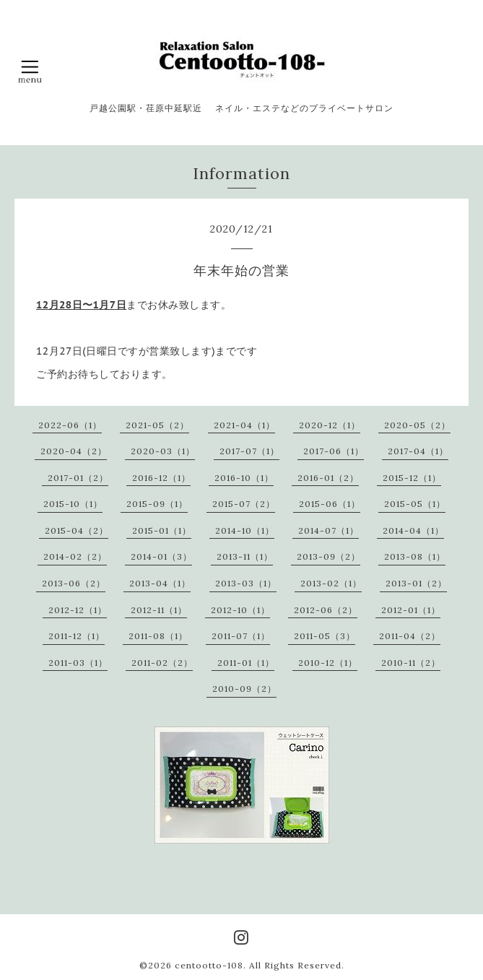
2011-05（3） (325, 636)
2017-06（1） (334, 451)
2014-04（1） (413, 530)
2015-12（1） (412, 478)
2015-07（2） (244, 504)
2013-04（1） (160, 583)
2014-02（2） (75, 556)
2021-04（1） (244, 425)
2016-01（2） (328, 478)
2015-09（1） (157, 504)
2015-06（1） (330, 504)
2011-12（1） (77, 636)
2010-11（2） (411, 663)
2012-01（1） (411, 610)
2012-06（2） (326, 610)
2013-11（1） (245, 556)
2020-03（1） (163, 451)
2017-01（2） (78, 478)
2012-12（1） (78, 610)
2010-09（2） (244, 689)
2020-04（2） (74, 451)
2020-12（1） (330, 425)
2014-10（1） (245, 530)
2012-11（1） (159, 610)
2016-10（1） (244, 478)
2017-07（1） (249, 451)
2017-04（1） (418, 451)
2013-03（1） (246, 583)
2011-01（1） (246, 663)
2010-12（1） (328, 663)
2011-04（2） (410, 636)
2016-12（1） (161, 478)
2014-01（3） (161, 556)
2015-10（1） (73, 504)
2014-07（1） (328, 530)
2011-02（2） (162, 663)
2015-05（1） (415, 504)
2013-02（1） (331, 583)
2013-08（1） (415, 556)
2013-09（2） (328, 556)
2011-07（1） (241, 636)
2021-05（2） (157, 425)
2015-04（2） (77, 530)
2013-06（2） (74, 583)
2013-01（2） (416, 583)
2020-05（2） (417, 425)
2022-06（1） (70, 425)
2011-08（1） (158, 636)
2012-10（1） (240, 610)
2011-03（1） (78, 663)
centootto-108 (209, 965)
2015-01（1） (162, 530)
